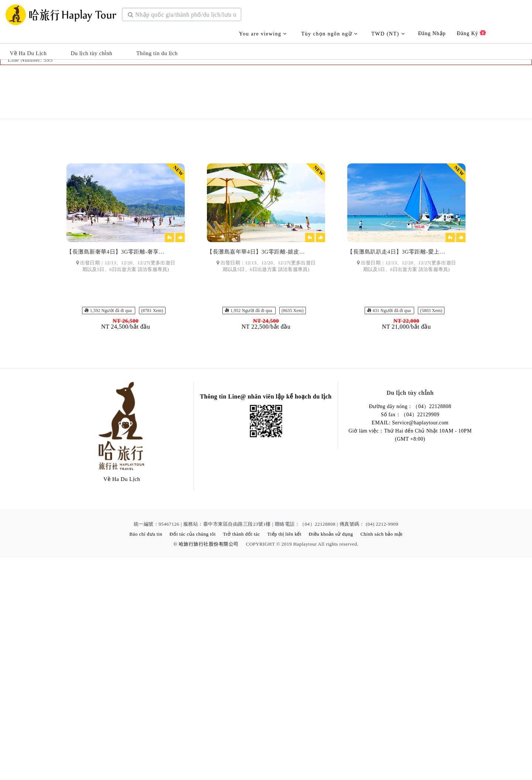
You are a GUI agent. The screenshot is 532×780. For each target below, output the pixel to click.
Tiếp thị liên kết (284, 757)
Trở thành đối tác (242, 757)
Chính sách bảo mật (381, 757)
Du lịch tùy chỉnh (91, 50)
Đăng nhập (432, 30)
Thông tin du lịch (157, 50)
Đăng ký (471, 30)
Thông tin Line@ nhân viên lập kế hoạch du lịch (266, 619)
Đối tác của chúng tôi (193, 757)
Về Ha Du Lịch (28, 50)
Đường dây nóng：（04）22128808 (410, 629)
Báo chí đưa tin (146, 757)
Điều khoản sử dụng (331, 757)
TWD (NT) (388, 31)
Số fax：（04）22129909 (410, 637)
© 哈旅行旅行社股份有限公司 (206, 767)
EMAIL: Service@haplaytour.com (410, 645)
